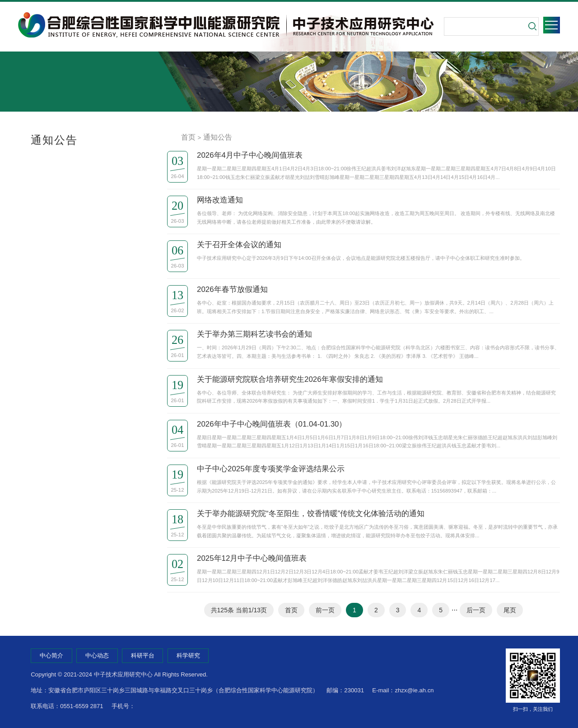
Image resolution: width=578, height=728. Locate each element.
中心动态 (97, 655)
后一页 (476, 610)
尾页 (510, 610)
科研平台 (143, 655)
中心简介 (51, 655)
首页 (188, 137)
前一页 (325, 610)
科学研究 (188, 655)
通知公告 (218, 137)
